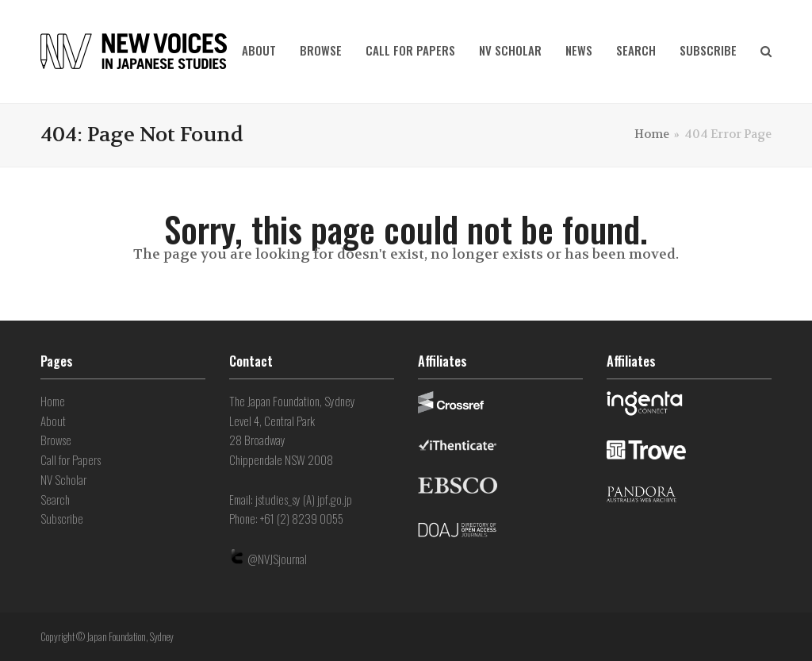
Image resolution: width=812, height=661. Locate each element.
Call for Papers (71, 459)
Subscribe (62, 518)
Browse (56, 440)
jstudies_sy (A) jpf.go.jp (304, 499)
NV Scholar (63, 479)
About (53, 421)
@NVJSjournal (277, 559)
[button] (766, 52)
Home (53, 401)
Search (55, 499)
